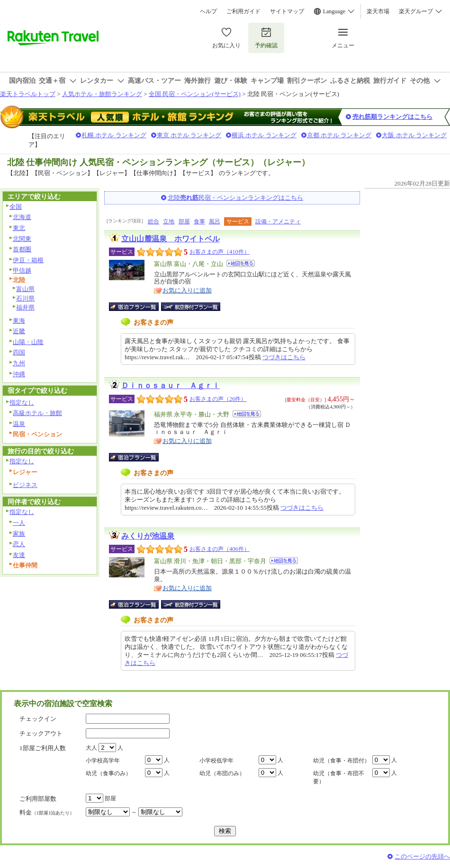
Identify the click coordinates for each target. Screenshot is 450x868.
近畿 (19, 331)
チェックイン (38, 719)
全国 (16, 207)
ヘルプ (208, 11)
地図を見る (241, 263)
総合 (153, 221)
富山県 (25, 289)
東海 (19, 321)
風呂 (215, 221)
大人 (91, 748)
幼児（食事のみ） (108, 773)
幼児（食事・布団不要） (339, 777)
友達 (19, 555)
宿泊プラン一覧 (139, 307)
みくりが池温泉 (148, 536)
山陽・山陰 (28, 342)
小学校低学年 (216, 761)
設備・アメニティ (278, 221)
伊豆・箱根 (28, 260)
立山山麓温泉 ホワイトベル (171, 239)
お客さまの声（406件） (220, 549)
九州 (19, 363)
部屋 (184, 221)
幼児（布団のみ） (222, 773)
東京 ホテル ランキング (189, 135)
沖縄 (19, 374)
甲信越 (22, 270)
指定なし (22, 403)
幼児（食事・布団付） (342, 761)
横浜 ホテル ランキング (264, 135)
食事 (199, 221)
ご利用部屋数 (38, 799)
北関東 (22, 239)
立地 (169, 221)
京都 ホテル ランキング (339, 135)
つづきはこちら (284, 357)
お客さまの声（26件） (218, 399)
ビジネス (25, 485)
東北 (19, 228)
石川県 (25, 298)
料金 (47, 812)
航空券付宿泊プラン (191, 307)
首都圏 (22, 249)
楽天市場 (378, 11)
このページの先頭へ (422, 856)
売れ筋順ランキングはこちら (392, 117)
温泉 (19, 424)
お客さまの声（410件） (220, 252)
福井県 (25, 307)
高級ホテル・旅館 (37, 413)
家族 (19, 534)
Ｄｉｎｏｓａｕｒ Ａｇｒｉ (171, 385)
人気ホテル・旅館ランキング (102, 94)
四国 (19, 352)
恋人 (19, 544)
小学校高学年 (103, 761)
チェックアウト (41, 733)
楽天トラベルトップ (28, 94)
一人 (19, 523)
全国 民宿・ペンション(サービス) (195, 94)
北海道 (22, 217)
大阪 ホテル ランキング (414, 135)
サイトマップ (287, 11)
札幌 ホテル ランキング (114, 135)
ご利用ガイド (243, 11)
